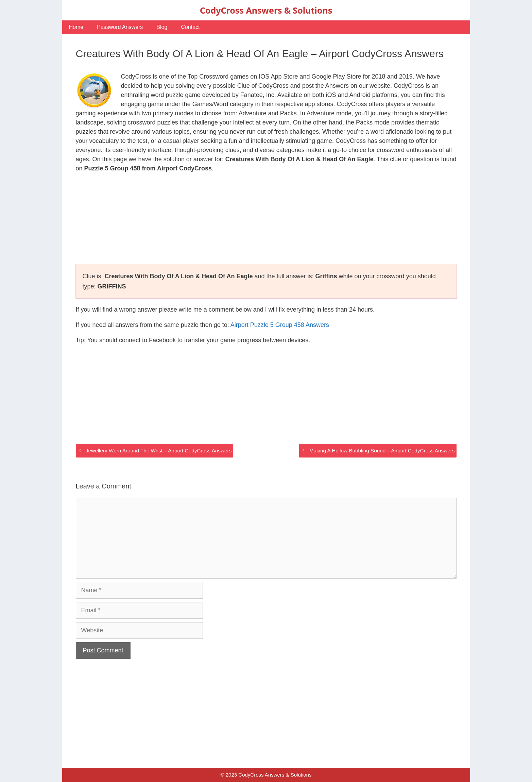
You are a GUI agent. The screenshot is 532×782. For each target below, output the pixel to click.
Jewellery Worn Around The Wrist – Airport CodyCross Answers (159, 451)
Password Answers (120, 27)
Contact (190, 27)
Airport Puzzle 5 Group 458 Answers (280, 325)
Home (76, 27)
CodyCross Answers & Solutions (266, 10)
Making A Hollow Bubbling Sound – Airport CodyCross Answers (382, 451)
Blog (162, 27)
